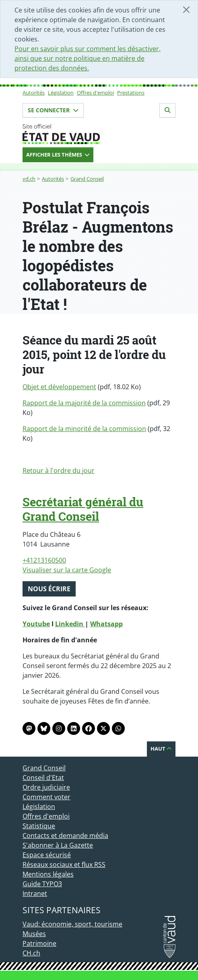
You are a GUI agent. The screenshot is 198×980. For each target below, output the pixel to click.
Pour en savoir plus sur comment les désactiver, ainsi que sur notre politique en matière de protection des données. (88, 58)
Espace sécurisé (47, 855)
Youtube (36, 624)
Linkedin (70, 624)
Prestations (131, 93)
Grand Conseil (87, 179)
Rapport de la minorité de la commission (84, 429)
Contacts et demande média (65, 836)
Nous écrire (49, 589)
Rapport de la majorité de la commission (84, 403)
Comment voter (46, 797)
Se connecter (53, 110)
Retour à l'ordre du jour (59, 470)
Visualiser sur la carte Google (67, 570)
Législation (61, 93)
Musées (34, 934)
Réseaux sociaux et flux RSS (64, 864)
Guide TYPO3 (42, 884)
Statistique (39, 826)
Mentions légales (48, 874)
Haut (161, 749)
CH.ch (31, 953)
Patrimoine (39, 943)
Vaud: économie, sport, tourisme (72, 924)
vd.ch (29, 179)
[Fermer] (186, 10)
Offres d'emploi (95, 93)
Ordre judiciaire (46, 787)
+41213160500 (44, 560)
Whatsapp (106, 624)
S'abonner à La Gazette (58, 845)
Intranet (35, 893)
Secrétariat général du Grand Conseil (83, 509)
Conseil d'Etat (43, 778)
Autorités (34, 93)
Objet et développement (59, 387)
